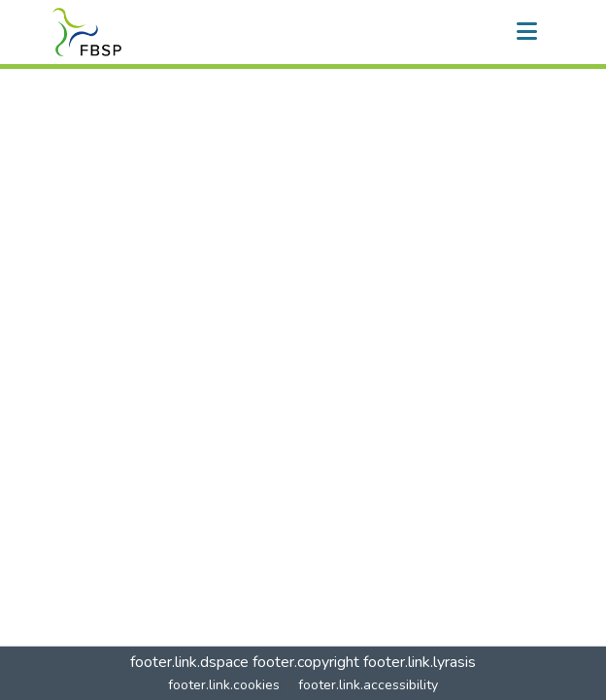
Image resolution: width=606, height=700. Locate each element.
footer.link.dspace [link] (189, 662)
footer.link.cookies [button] (224, 685)
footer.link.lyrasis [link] (420, 662)
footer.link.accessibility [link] (368, 685)
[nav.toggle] (526, 32)
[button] (87, 32)
